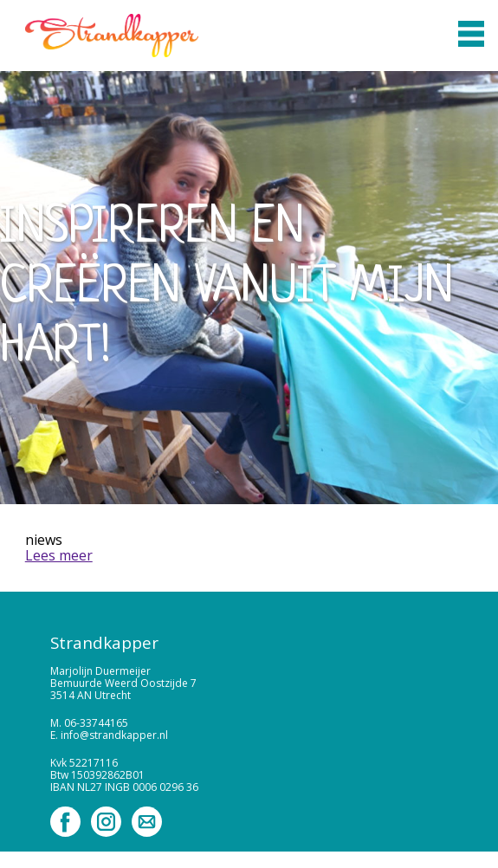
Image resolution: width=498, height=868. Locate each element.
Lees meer (59, 555)
